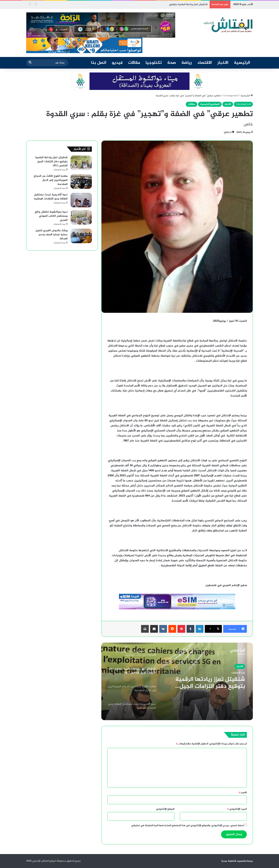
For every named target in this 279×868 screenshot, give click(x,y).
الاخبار (223, 63)
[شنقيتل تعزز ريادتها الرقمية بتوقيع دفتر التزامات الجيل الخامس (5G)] (81, 163)
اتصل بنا (99, 63)
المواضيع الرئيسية (210, 104)
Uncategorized (231, 96)
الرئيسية (242, 63)
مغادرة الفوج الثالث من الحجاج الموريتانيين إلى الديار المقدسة (51, 180)
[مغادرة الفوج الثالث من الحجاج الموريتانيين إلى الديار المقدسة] (81, 181)
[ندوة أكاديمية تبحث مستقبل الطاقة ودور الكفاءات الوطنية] (81, 200)
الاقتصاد (205, 63)
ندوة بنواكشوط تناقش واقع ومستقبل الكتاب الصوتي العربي (51, 216)
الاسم (243, 793)
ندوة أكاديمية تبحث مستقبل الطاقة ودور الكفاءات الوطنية (51, 197)
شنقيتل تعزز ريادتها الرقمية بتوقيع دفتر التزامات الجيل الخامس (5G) (210, 683)
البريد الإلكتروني (237, 809)
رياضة (187, 63)
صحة (172, 63)
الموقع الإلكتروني (165, 809)
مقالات (134, 63)
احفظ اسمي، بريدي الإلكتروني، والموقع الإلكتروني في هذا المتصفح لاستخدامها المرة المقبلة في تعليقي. (187, 826)
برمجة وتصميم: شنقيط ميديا (237, 861)
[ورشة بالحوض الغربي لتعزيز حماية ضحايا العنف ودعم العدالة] (81, 236)
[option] (177, 681)
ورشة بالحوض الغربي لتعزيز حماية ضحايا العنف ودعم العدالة (52, 235)
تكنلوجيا (154, 63)
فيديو (117, 63)
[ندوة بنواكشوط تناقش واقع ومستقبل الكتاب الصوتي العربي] (81, 217)
